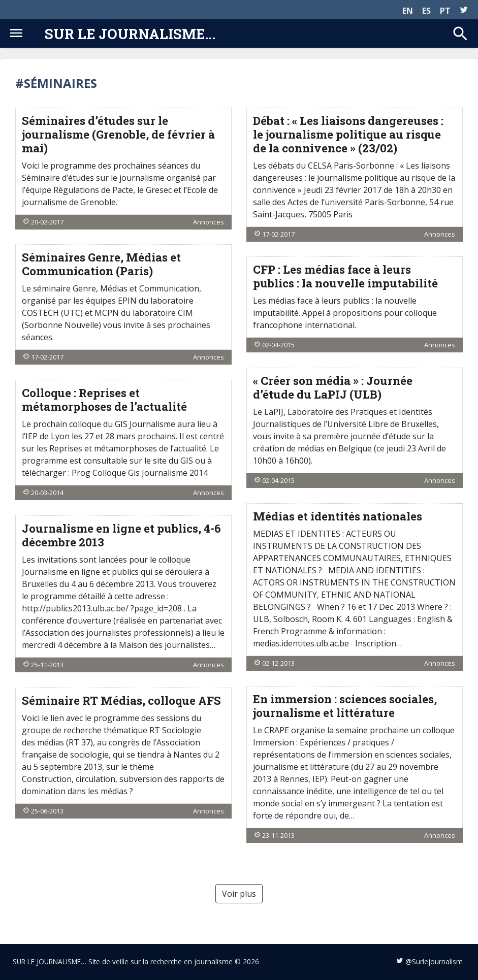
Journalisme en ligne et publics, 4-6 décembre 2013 (121, 535)
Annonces (209, 222)
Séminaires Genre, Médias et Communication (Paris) (101, 264)
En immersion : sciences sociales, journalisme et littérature (345, 706)
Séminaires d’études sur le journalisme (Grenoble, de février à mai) (118, 134)
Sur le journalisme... (130, 34)
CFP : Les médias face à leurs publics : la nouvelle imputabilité (345, 276)
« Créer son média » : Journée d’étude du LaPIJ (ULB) (333, 387)
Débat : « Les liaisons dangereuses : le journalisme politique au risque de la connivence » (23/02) (348, 134)
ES (426, 11)
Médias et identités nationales (338, 516)
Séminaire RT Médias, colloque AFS (121, 700)
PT (445, 11)
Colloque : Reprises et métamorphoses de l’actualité (104, 400)
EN (408, 11)
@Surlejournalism (434, 961)
